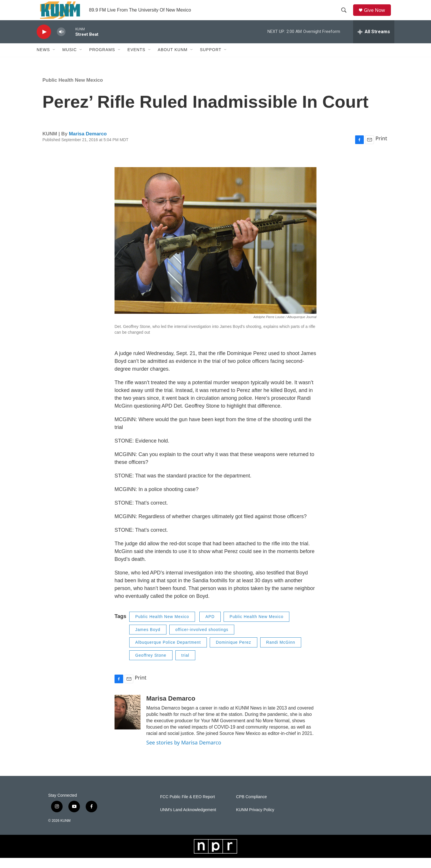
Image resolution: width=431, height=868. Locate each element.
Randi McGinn (281, 652)
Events (136, 60)
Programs (102, 60)
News (43, 60)
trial (185, 665)
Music (70, 60)
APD (210, 627)
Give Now (377, 15)
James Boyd (148, 640)
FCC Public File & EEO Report (188, 807)
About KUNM (173, 60)
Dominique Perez (233, 652)
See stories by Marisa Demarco (184, 753)
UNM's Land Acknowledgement (188, 820)
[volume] (61, 42)
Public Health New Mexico (73, 90)
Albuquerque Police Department (168, 652)
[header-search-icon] (346, 15)
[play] (44, 42)
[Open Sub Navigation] (54, 60)
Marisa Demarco (88, 144)
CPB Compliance (251, 807)
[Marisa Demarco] (128, 722)
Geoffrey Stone (151, 665)
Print (381, 148)
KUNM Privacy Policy (255, 820)
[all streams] (374, 42)
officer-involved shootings (202, 640)
